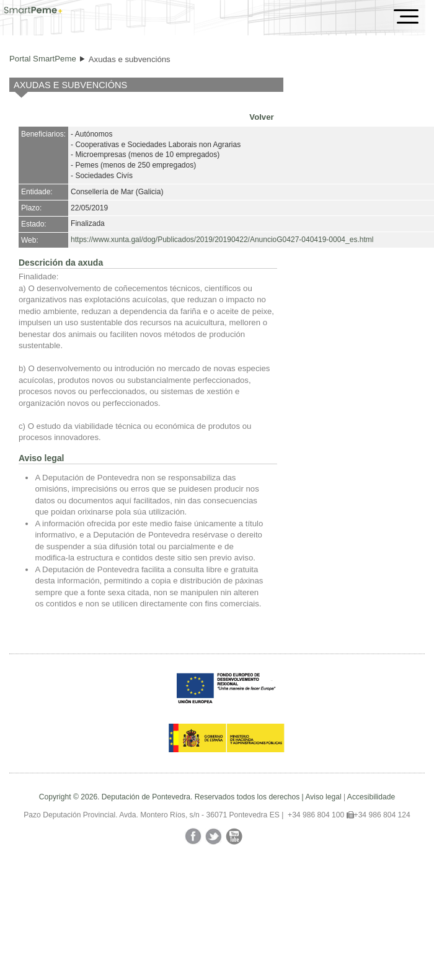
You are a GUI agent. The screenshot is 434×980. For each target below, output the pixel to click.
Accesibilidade (371, 797)
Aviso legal (323, 797)
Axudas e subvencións (130, 59)
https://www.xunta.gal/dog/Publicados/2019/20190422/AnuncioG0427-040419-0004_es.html (222, 240)
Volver (261, 117)
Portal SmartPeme (43, 59)
